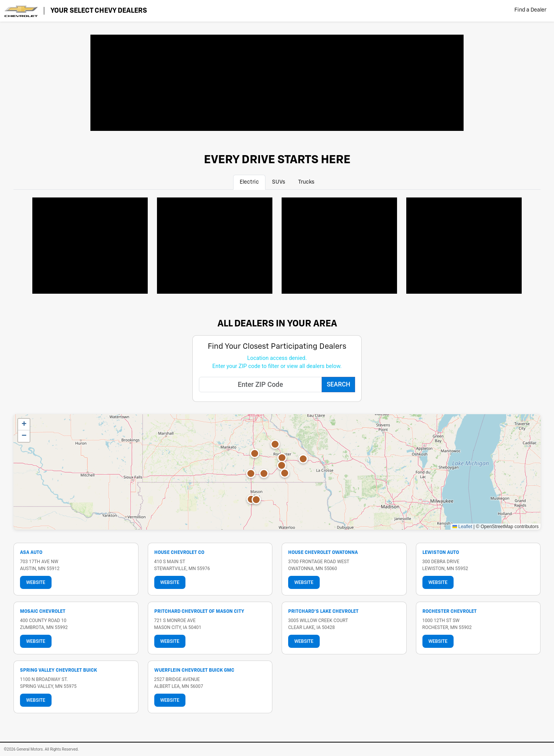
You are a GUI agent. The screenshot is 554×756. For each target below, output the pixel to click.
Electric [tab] (249, 182)
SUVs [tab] (279, 182)
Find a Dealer (530, 10)
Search (338, 384)
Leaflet (462, 527)
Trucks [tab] (306, 182)
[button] (264, 473)
